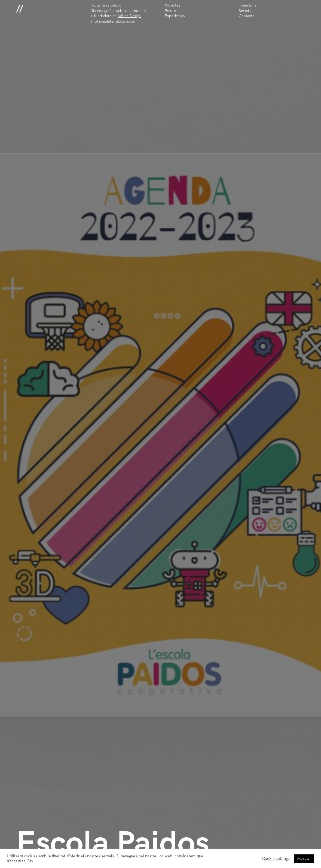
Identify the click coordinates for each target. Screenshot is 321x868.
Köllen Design (129, 16)
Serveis (245, 11)
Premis (170, 11)
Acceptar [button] (304, 858)
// (20, 8)
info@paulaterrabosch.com (113, 21)
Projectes (172, 5)
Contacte (247, 16)
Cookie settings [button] (276, 859)
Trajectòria (248, 5)
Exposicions (175, 16)
